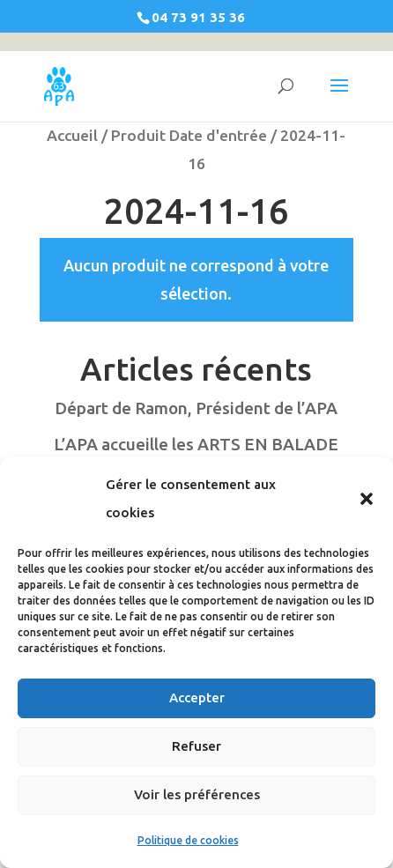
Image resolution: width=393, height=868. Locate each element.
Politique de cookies (188, 840)
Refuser (196, 746)
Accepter (197, 697)
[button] (367, 499)
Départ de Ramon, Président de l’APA (196, 408)
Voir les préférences (197, 794)
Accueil (72, 135)
